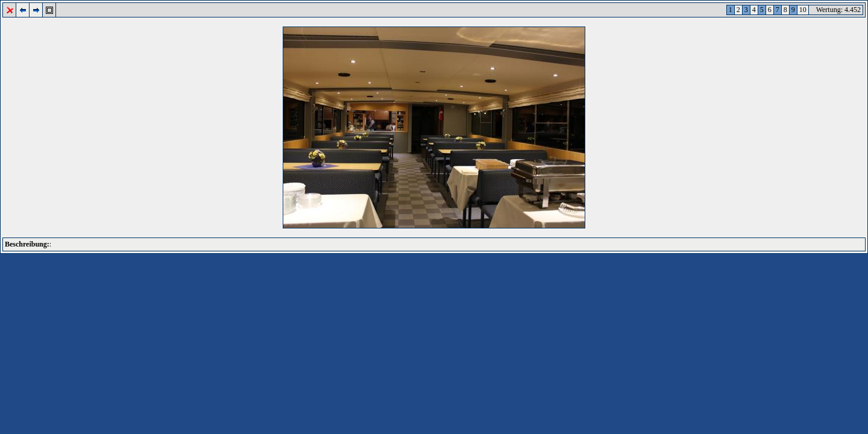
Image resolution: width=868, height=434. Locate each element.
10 (803, 10)
